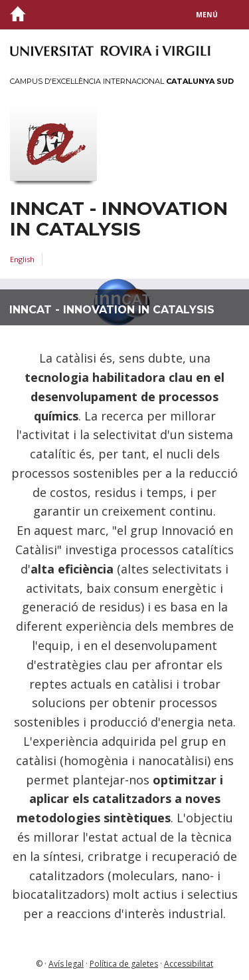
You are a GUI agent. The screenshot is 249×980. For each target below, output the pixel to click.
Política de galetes (124, 964)
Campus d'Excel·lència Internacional (122, 81)
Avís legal (66, 964)
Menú (207, 15)
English (22, 259)
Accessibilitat (189, 964)
